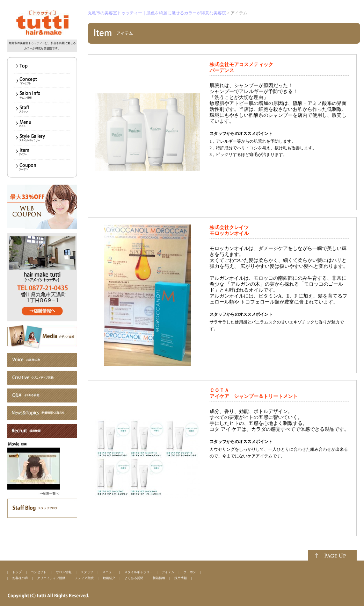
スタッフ (87, 572)
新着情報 (159, 578)
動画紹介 (109, 578)
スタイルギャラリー (139, 572)
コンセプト (39, 572)
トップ (17, 572)
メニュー (109, 572)
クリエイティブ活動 (51, 578)
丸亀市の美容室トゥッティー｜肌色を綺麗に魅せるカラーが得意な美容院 (157, 13)
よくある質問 (134, 578)
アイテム (168, 572)
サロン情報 (64, 572)
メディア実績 (84, 578)
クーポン (190, 572)
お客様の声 (20, 578)
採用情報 (181, 578)
